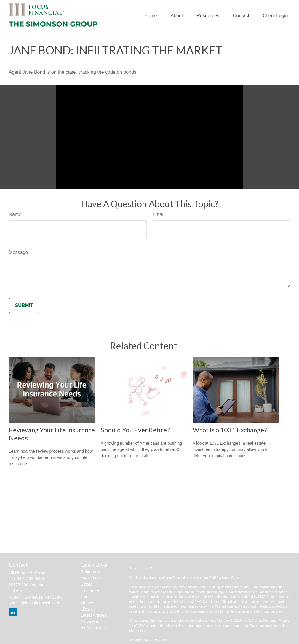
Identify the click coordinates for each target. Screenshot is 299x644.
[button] (151, 16)
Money (87, 603)
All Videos (90, 621)
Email (159, 215)
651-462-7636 (35, 572)
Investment (91, 578)
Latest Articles (93, 615)
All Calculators (94, 628)
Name (15, 215)
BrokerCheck (231, 578)
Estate (87, 584)
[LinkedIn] (13, 612)
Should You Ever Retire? (135, 430)
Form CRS (145, 568)
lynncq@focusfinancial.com (34, 603)
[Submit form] (24, 306)
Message (19, 252)
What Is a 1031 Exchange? (230, 430)
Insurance (90, 590)
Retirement (91, 572)
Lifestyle (88, 609)
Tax (84, 597)
